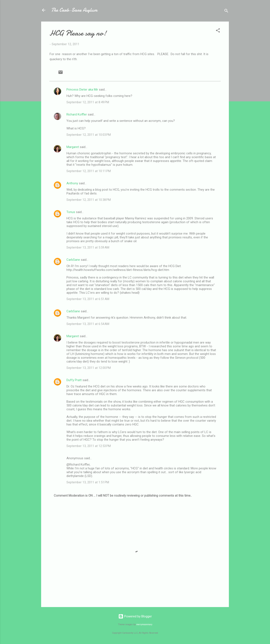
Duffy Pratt (74, 380)
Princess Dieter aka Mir (82, 90)
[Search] (226, 12)
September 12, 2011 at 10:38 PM (89, 200)
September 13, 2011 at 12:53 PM (89, 446)
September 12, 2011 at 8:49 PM (88, 102)
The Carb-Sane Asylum (74, 10)
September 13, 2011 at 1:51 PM (88, 482)
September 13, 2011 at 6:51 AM (88, 299)
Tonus (71, 212)
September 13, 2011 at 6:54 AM (88, 324)
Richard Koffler (77, 114)
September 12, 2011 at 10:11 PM (89, 171)
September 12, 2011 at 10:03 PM (89, 135)
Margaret (73, 147)
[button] (218, 31)
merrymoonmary (144, 624)
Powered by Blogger (135, 616)
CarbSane (73, 260)
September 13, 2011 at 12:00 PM (89, 368)
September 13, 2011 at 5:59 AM (88, 247)
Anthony (72, 183)
